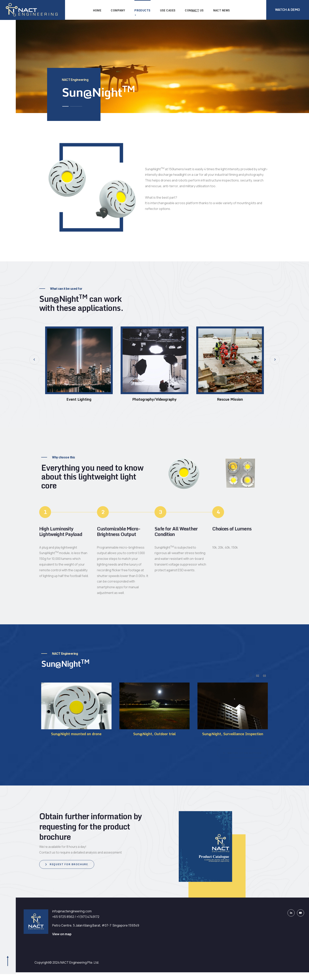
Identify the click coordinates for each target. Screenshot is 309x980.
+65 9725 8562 (63, 917)
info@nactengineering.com (72, 911)
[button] (34, 360)
